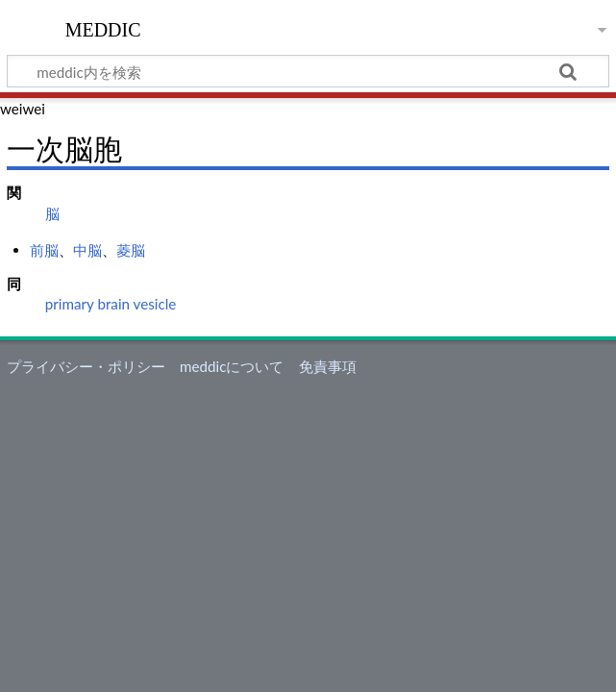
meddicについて (232, 366)
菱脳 (131, 250)
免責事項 (328, 366)
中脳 (87, 250)
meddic (103, 28)
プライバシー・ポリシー (86, 366)
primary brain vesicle (111, 304)
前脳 (44, 250)
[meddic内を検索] (308, 71)
